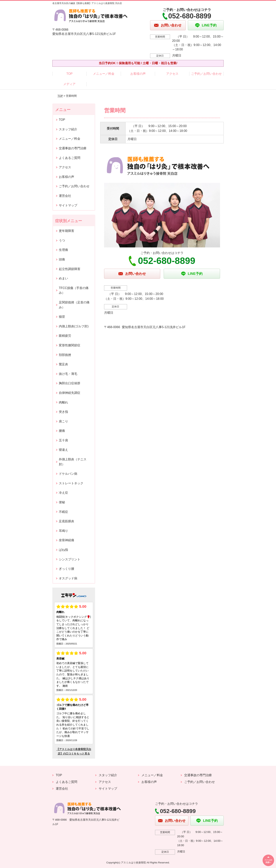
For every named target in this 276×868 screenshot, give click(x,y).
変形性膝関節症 (70, 345)
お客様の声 (138, 74)
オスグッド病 (68, 578)
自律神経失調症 (70, 393)
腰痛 (62, 431)
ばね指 (63, 550)
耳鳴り (63, 531)
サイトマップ (68, 205)
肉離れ (63, 402)
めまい (63, 278)
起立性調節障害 (70, 269)
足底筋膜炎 (67, 521)
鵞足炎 (63, 364)
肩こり (63, 421)
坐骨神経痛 (67, 540)
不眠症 (63, 512)
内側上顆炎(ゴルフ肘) (74, 326)
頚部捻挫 (65, 355)
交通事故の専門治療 (73, 148)
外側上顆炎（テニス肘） (73, 462)
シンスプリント (70, 559)
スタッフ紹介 (68, 129)
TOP (69, 74)
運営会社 (65, 196)
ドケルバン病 (68, 474)
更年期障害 (67, 231)
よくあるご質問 (70, 158)
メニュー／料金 (104, 74)
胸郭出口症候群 (70, 383)
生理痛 (63, 250)
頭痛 (62, 259)
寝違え (63, 450)
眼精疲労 (65, 336)
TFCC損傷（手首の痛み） (74, 290)
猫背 (62, 317)
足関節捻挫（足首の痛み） (74, 305)
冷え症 (63, 493)
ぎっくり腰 (67, 569)
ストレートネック (71, 483)
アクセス (172, 74)
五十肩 (63, 440)
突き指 (63, 412)
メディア (69, 84)
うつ (62, 240)
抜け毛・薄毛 (68, 374)
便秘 (62, 502)
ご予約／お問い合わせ (206, 74)
